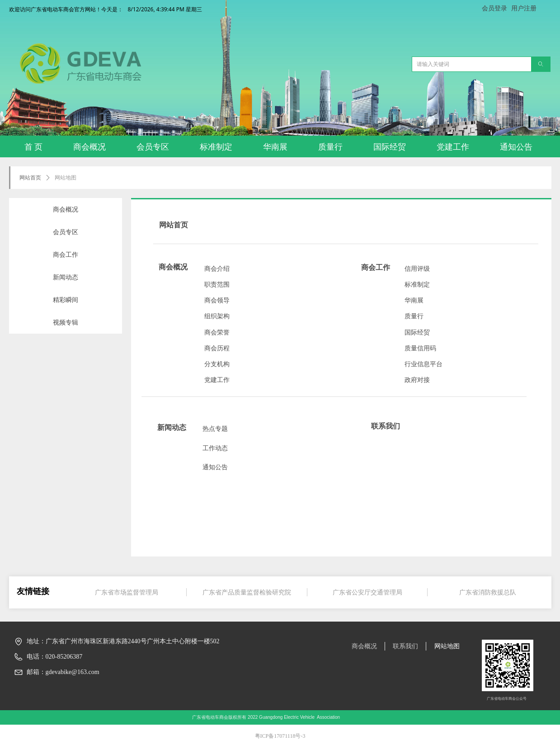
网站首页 (30, 178)
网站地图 (66, 178)
